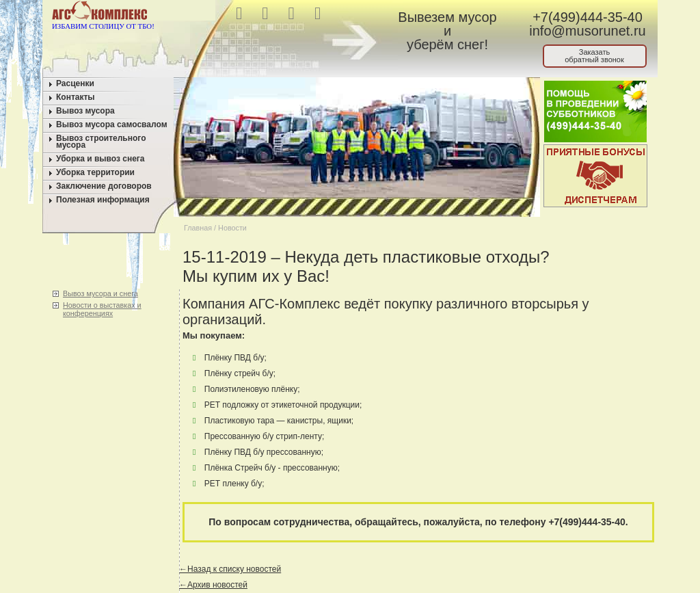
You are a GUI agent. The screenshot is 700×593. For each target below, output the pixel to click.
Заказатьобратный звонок (594, 56)
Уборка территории (95, 172)
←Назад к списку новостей (230, 569)
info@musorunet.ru (587, 31)
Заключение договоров (104, 186)
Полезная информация (103, 200)
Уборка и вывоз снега (100, 159)
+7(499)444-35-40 (588, 17)
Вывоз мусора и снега (100, 293)
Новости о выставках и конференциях (102, 309)
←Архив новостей (213, 585)
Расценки (75, 83)
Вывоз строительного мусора (101, 142)
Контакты (76, 97)
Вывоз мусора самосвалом (112, 124)
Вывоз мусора (85, 111)
